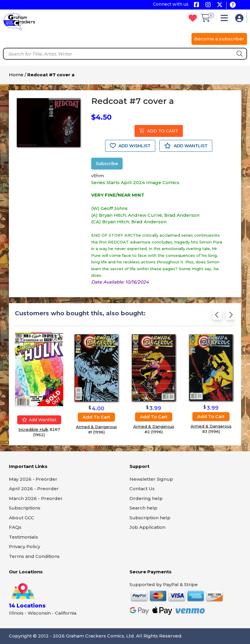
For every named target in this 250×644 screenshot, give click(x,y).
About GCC (22, 518)
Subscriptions (25, 508)
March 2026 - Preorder (36, 498)
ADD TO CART (159, 131)
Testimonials (23, 537)
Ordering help (146, 498)
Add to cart (96, 417)
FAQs (15, 527)
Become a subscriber (219, 39)
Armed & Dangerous (96, 427)
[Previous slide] (217, 316)
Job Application (147, 527)
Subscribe (107, 164)
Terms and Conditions (34, 556)
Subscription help (150, 518)
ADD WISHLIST (130, 146)
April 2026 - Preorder (34, 489)
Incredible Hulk (33, 429)
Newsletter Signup (151, 479)
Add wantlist (39, 420)
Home (16, 75)
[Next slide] (231, 316)
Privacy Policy (24, 546)
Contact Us (142, 489)
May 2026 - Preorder (33, 479)
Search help (143, 508)
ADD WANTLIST (186, 146)
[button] (226, 19)
